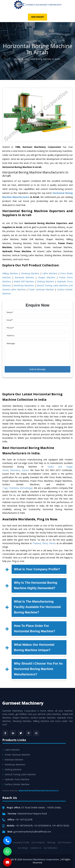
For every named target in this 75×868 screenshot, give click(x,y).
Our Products (38, 842)
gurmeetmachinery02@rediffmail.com (32, 832)
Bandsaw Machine (24, 277)
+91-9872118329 (61, 826)
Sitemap (51, 842)
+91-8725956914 (42, 826)
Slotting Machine (46, 281)
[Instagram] (36, 733)
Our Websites (50, 848)
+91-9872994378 (24, 826)
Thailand (37, 543)
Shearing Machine (30, 273)
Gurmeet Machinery (23, 703)
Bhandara (15, 470)
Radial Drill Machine (24, 281)
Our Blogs (23, 848)
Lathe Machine (50, 273)
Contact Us (36, 848)
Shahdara (14, 488)
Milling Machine (10, 273)
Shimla (52, 543)
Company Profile (21, 842)
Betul (45, 543)
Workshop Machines (24, 285)
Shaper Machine (47, 277)
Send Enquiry (37, 17)
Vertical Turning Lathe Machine (52, 285)
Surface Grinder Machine (16, 784)
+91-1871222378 (24, 820)
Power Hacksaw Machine (41, 289)
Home (17, 59)
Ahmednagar (26, 488)
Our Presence (64, 842)
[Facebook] (5, 733)
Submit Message (37, 369)
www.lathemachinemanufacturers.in (39, 790)
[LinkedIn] (13, 733)
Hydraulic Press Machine (16, 779)
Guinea (25, 470)
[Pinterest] (29, 733)
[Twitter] (21, 733)
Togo (5, 488)
